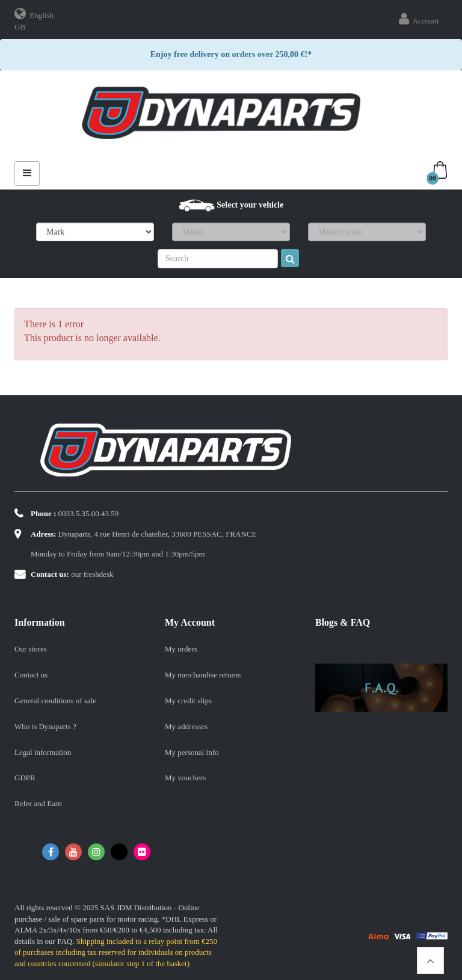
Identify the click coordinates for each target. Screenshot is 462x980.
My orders (181, 649)
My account (190, 622)
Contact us (31, 675)
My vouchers (185, 778)
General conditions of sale (55, 701)
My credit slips (188, 701)
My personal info (192, 752)
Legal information (43, 752)
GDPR (25, 778)
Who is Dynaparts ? (45, 726)
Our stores (31, 649)
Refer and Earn (38, 803)
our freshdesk (92, 574)
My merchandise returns (203, 675)
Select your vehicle (250, 205)
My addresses (186, 726)
